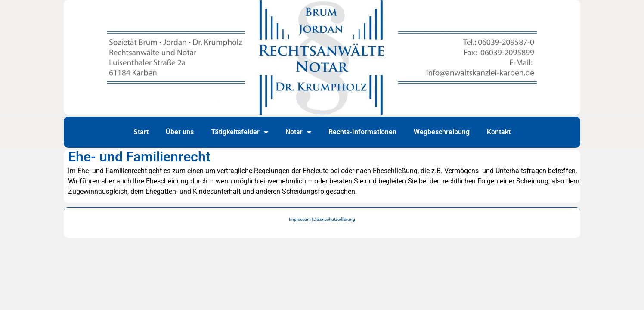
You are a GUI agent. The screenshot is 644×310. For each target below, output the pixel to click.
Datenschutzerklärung (334, 219)
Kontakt (499, 132)
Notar (298, 132)
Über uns (180, 132)
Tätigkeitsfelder (240, 132)
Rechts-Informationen (362, 132)
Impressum (300, 219)
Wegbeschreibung (442, 132)
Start (141, 132)
